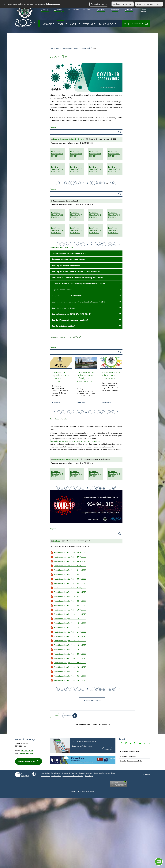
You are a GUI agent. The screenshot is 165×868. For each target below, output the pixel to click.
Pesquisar (53, 127)
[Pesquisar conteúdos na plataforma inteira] (147, 23)
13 (90, 412)
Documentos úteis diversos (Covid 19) (66, 459)
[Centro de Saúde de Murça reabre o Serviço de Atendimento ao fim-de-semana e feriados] (86, 381)
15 (99, 412)
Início (51, 48)
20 (113, 412)
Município (47, 24)
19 (109, 412)
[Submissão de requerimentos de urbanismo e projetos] (61, 381)
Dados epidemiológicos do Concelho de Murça (69, 139)
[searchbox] (136, 24)
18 (110, 689)
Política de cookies (53, 4)
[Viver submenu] (66, 24)
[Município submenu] (54, 24)
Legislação (56, 541)
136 (110, 488)
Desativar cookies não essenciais (149, 4)
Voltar (56, 716)
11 (100, 183)
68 (110, 183)
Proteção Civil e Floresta (70, 48)
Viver (61, 24)
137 (114, 488)
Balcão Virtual (107, 24)
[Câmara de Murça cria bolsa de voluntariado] (111, 381)
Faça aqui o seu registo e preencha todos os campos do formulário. (75, 441)
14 (94, 412)
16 (103, 412)
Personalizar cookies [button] (99, 4)
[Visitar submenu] (79, 24)
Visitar (73, 24)
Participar (88, 24)
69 (114, 183)
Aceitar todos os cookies (123, 4)
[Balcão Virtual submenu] (116, 24)
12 (104, 183)
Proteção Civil (85, 48)
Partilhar (67, 716)
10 (96, 183)
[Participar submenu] (95, 24)
